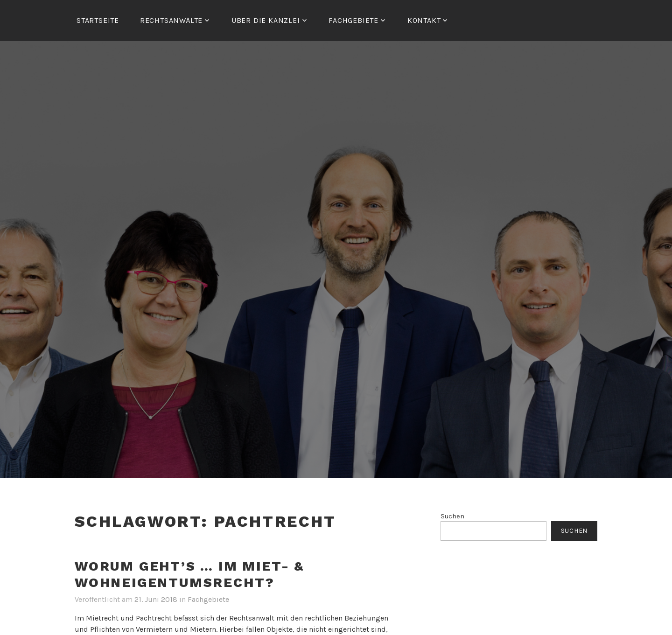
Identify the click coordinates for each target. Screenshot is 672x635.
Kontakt (424, 20)
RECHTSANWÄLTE (171, 20)
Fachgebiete (208, 599)
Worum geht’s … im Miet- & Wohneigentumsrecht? (189, 574)
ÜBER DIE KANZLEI (266, 20)
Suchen (452, 516)
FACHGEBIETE (353, 20)
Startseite (98, 20)
